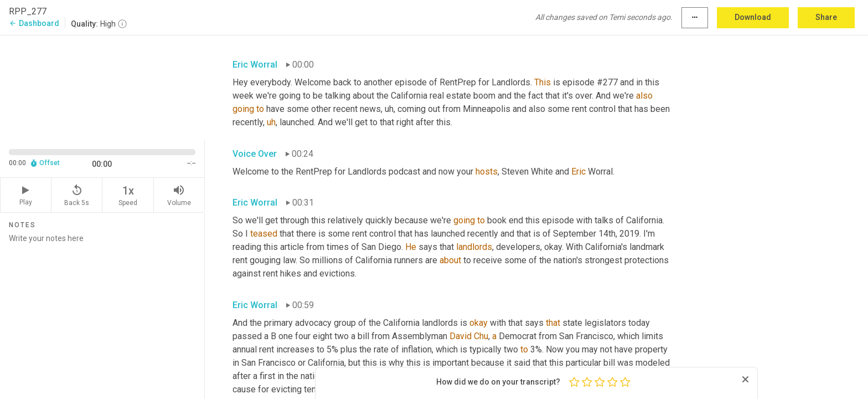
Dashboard (34, 23)
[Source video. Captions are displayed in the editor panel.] (102, 87)
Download (753, 17)
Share (826, 17)
